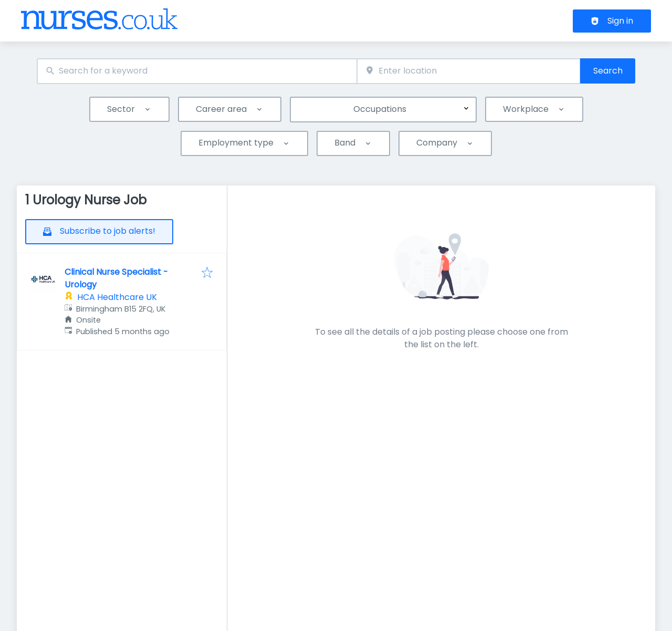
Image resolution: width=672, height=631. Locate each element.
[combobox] (197, 71)
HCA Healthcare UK (117, 297)
